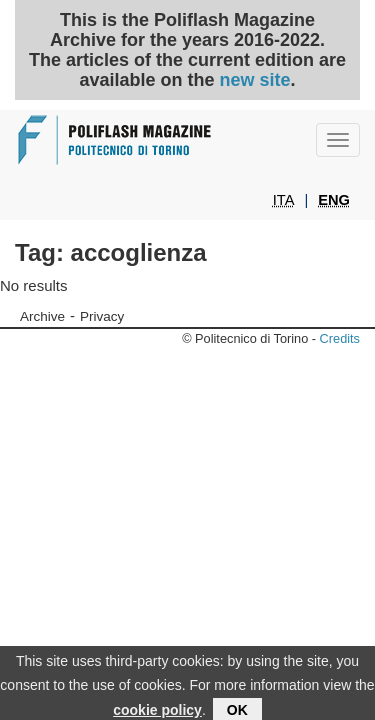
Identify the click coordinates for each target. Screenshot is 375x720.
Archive (42, 316)
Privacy (102, 316)
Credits (340, 338)
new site (255, 80)
